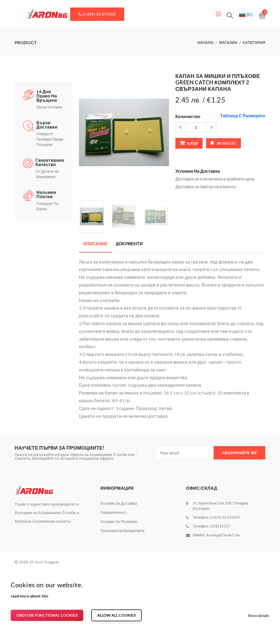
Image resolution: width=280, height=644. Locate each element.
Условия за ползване (119, 521)
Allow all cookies (116, 615)
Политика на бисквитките (123, 531)
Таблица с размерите (243, 116)
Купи (189, 143)
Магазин (228, 42)
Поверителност (114, 512)
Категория (254, 42)
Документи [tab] (129, 244)
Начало (205, 42)
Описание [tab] (95, 244)
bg (246, 14)
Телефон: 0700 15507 (211, 526)
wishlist (224, 143)
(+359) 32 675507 (97, 14)
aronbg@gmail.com (223, 535)
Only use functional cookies (47, 615)
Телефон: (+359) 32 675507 (216, 517)
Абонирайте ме (239, 453)
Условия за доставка (119, 503)
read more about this (30, 596)
